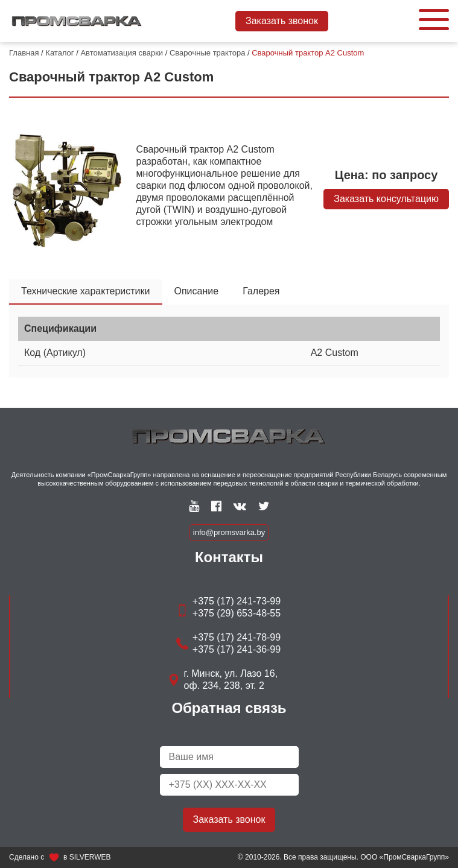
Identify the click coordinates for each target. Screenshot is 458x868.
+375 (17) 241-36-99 (237, 649)
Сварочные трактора (207, 53)
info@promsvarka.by (229, 532)
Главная (24, 53)
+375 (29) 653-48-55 (237, 613)
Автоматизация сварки (122, 53)
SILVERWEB (90, 857)
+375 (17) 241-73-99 (237, 601)
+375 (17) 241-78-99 (237, 637)
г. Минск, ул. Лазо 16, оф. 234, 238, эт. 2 (231, 680)
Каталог (59, 53)
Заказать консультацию (386, 199)
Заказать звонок (282, 21)
